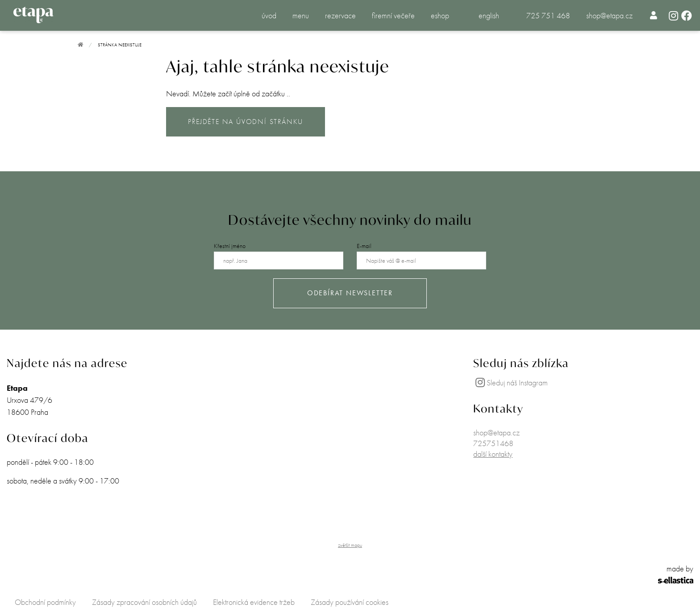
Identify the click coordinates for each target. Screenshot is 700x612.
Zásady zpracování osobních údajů (144, 602)
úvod (269, 15)
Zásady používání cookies (350, 602)
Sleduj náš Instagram (510, 382)
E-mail (364, 246)
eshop (440, 15)
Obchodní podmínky (45, 602)
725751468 (493, 443)
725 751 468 (548, 15)
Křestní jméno (230, 246)
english (489, 15)
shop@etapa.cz (609, 15)
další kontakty (493, 454)
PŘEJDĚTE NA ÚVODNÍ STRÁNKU (246, 122)
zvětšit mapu (350, 545)
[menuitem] (654, 15)
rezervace (340, 15)
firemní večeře (393, 15)
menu (301, 15)
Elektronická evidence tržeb (254, 602)
